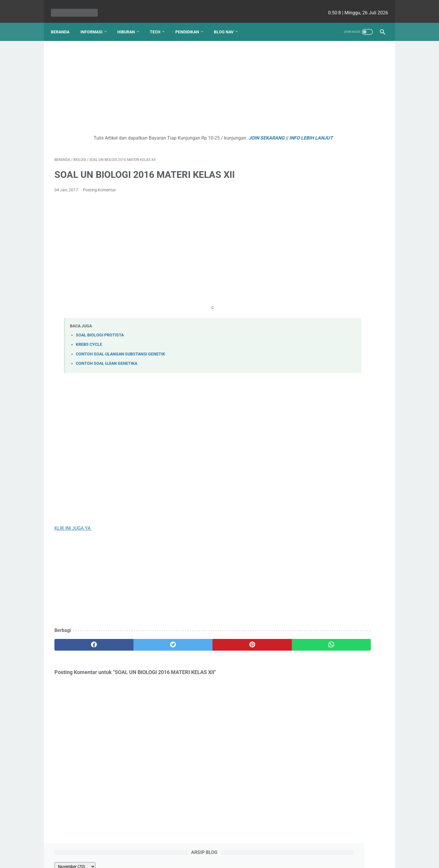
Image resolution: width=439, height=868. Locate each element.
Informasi (95, 23)
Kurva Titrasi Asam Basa (327, 173)
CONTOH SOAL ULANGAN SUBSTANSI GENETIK (120, 356)
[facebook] (82, 647)
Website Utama (220, 847)
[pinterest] (193, 647)
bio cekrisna (206, 859)
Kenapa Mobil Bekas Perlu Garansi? (339, 240)
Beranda (64, 23)
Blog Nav (227, 23)
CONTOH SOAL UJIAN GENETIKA (107, 366)
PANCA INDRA (316, 215)
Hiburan (130, 23)
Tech (159, 23)
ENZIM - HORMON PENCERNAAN (336, 138)
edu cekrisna (231, 859)
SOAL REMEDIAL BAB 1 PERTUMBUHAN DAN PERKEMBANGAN (326, 194)
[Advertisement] (165, 84)
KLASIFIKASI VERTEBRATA (330, 103)
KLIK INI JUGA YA (73, 531)
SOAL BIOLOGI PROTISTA (100, 337)
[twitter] (137, 647)
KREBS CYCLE (89, 347)
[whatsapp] (248, 647)
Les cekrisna (182, 859)
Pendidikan (191, 23)
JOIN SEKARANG (228, 133)
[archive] (317, 59)
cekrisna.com (257, 859)
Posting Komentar (99, 192)
